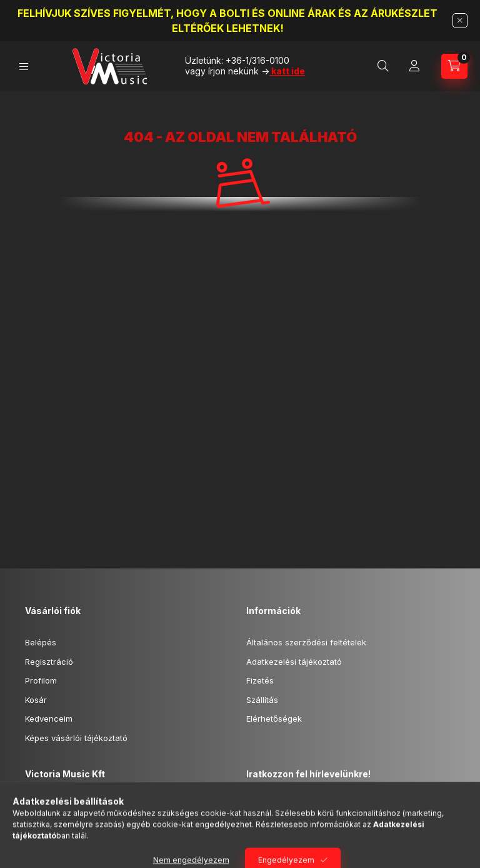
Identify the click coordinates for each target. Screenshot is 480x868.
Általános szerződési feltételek (306, 642)
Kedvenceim (49, 719)
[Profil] (414, 66)
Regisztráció (49, 662)
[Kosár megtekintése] (454, 66)
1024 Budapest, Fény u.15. (89, 805)
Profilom (41, 680)
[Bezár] (460, 21)
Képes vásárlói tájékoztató (76, 738)
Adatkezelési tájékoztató (294, 662)
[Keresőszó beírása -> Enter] (383, 66)
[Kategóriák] (24, 67)
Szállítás (262, 700)
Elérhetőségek (274, 719)
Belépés (41, 642)
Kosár (36, 700)
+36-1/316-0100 (257, 60)
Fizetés (260, 680)
